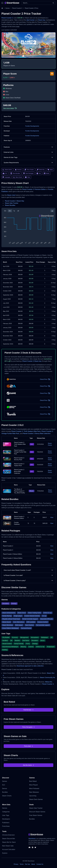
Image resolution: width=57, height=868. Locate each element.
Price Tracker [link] (29, 170)
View (52, 517)
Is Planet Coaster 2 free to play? (28, 580)
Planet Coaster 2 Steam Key (14, 201)
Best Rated (33, 781)
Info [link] (39, 173)
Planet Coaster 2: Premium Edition (34, 189)
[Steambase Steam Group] (33, 847)
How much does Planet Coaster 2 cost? (28, 570)
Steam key (42, 20)
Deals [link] (50, 170)
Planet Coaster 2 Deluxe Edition (13, 554)
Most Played (33, 785)
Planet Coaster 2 (17, 8)
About (33, 864)
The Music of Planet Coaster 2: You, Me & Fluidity (19, 491)
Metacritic (49, 682)
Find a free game (28, 727)
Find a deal (28, 746)
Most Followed (34, 788)
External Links (28, 152)
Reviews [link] (18, 170)
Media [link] (47, 173)
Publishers (6, 823)
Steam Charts (50, 444)
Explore (5, 853)
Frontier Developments (32, 126)
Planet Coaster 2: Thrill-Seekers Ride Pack (26, 431)
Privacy (16, 864)
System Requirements (28, 163)
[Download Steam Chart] (52, 211)
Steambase (32, 838)
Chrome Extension (8, 835)
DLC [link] (5, 173)
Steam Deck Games (36, 799)
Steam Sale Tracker (12, 203)
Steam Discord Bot (9, 839)
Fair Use (28, 864)
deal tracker (31, 20)
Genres (5, 808)
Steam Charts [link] (7, 170)
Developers (6, 819)
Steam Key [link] (41, 170)
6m (10, 211)
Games (8, 8)
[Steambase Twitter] (35, 847)
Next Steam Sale (8, 846)
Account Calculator (9, 849)
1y (14, 211)
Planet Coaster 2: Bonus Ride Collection (37, 433)
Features (28, 147)
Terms (22, 864)
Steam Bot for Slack (9, 842)
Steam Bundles (10, 205)
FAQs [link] (28, 177)
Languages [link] (6, 177)
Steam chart (11, 195)
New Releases (34, 792)
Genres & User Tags (28, 157)
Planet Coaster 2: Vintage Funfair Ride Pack (20, 452)
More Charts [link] (18, 177)
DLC (4, 785)
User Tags (6, 815)
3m (5, 211)
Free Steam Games (36, 815)
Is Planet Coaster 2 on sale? (28, 575)
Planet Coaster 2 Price (31, 8)
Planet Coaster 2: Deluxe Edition (13, 558)
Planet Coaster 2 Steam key (32, 361)
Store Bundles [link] (15, 173)
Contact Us (40, 864)
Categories (6, 812)
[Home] (2, 8)
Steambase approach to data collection (30, 666)
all (18, 211)
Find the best (28, 710)
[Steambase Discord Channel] (29, 847)
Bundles (5, 792)
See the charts (28, 765)
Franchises (6, 826)
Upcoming (33, 796)
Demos (5, 788)
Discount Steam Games (37, 812)
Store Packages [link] (28, 173)
